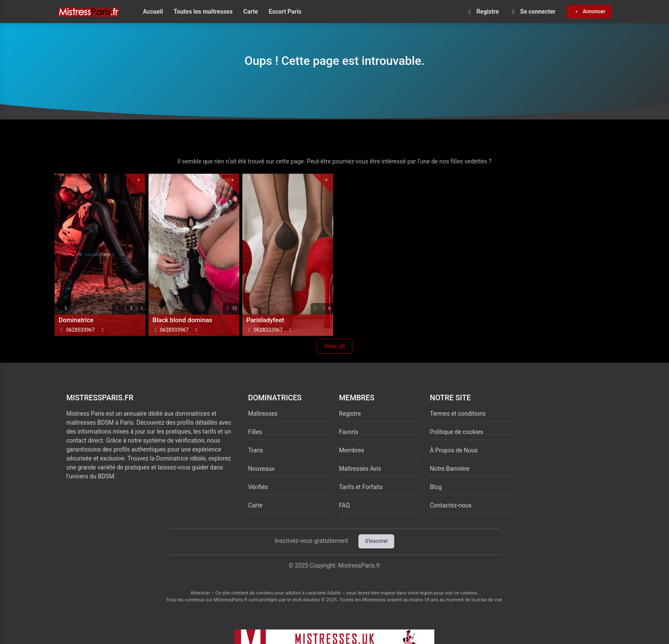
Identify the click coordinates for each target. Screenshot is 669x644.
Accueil (153, 12)
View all (335, 346)
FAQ (345, 505)
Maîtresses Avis (360, 469)
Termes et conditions (458, 414)
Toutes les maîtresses (203, 12)
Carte (250, 12)
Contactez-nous (451, 505)
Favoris (349, 432)
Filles (255, 432)
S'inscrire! (376, 541)
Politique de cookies (457, 432)
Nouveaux (262, 469)
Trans (256, 450)
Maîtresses (263, 414)
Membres (352, 450)
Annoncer (589, 12)
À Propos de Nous (454, 450)
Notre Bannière (450, 469)
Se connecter (533, 12)
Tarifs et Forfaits (361, 487)
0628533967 (80, 330)
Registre (482, 12)
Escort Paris (285, 12)
